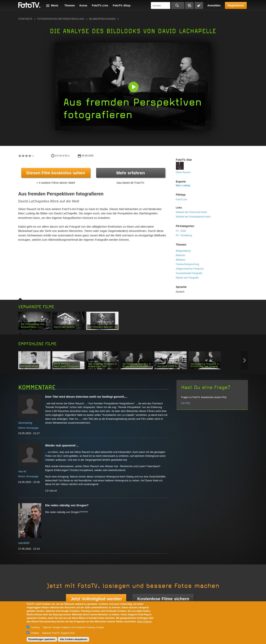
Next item (244, 360)
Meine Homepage (28, 428)
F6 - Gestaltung (184, 235)
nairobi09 (24, 543)
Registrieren (236, 5)
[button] (134, 87)
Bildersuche (189, 5)
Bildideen (181, 260)
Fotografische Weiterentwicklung (61, 19)
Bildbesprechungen (102, 19)
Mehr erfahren (131, 173)
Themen (70, 5)
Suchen (178, 5)
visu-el (22, 471)
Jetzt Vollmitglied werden (96, 599)
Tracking (35, 627)
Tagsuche (199, 5)
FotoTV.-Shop (122, 5)
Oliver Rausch (183, 172)
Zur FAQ (186, 403)
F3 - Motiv (181, 231)
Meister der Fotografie (187, 278)
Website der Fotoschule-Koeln (192, 212)
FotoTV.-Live (100, 5)
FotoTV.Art (181, 200)
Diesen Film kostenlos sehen (56, 173)
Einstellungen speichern (42, 639)
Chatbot (35, 633)
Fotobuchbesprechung (187, 264)
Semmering (25, 423)
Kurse (83, 5)
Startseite (25, 19)
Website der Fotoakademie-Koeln (193, 217)
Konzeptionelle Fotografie (189, 273)
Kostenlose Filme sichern (163, 599)
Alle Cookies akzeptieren (73, 639)
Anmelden (214, 5)
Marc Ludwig (183, 185)
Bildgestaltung (183, 251)
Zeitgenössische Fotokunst (190, 269)
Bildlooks (181, 255)
